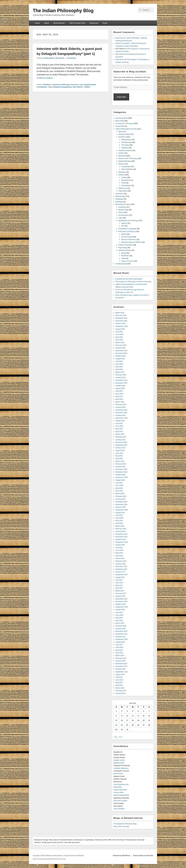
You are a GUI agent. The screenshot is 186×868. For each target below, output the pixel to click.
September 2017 (122, 575)
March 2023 (120, 402)
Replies (87, 87)
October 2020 (120, 475)
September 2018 (122, 542)
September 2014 (122, 672)
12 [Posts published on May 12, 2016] (138, 716)
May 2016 (119, 618)
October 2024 (120, 356)
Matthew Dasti (119, 763)
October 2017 (120, 572)
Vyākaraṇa (122, 188)
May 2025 (119, 337)
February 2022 (121, 437)
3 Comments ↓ (72, 58)
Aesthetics (122, 207)
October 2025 (120, 323)
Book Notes (120, 121)
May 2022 (119, 429)
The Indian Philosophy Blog (63, 11)
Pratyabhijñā (126, 167)
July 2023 (119, 391)
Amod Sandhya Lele (121, 784)
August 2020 (120, 480)
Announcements (121, 118)
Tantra (123, 258)
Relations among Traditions (131, 242)
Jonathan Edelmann (121, 768)
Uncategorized (121, 264)
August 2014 (120, 674)
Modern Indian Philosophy (128, 158)
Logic (81, 85)
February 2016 (121, 626)
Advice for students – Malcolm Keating (130, 43)
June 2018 (119, 550)
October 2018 (120, 539)
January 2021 (120, 467)
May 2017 (119, 585)
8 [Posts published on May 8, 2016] (116, 716)
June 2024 (119, 364)
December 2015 (121, 631)
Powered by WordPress (121, 856)
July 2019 (119, 515)
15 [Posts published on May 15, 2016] (116, 720)
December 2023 (121, 380)
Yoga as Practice (127, 261)
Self (123, 226)
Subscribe (121, 97)
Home (37, 23)
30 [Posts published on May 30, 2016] (122, 730)
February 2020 (121, 496)
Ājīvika (121, 132)
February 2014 (121, 691)
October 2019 (120, 507)
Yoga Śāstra (123, 191)
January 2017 (120, 596)
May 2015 (119, 650)
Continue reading (46, 78)
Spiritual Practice (125, 250)
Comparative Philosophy (61, 85)
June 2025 (119, 334)
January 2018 (120, 564)
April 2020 (119, 491)
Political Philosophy (126, 245)
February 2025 (121, 345)
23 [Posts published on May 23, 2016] (122, 725)
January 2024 (120, 377)
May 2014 (119, 683)
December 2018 (121, 534)
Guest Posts (120, 126)
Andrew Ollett (118, 792)
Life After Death (127, 237)
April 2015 (119, 653)
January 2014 (120, 693)
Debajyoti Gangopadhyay (63, 87)
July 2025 (119, 332)
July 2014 (119, 677)
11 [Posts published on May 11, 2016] (133, 716)
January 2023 (120, 407)
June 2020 (119, 485)
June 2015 (119, 647)
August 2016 (120, 610)
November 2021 (121, 445)
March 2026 (120, 313)
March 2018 (120, 558)
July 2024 (119, 361)
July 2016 (119, 612)
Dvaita (124, 183)
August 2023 (120, 388)
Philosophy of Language (127, 229)
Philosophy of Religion (127, 231)
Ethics (121, 212)
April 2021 (119, 458)
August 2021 (120, 450)
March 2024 (120, 372)
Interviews (74, 85)
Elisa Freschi (118, 774)
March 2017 (120, 591)
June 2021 (119, 453)
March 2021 (120, 461)
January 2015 (120, 661)
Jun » (121, 737)
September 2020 (122, 477)
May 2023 (119, 396)
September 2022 (122, 418)
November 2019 (121, 504)
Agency (124, 223)
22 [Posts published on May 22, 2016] (116, 725)
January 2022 (120, 440)
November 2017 (121, 569)
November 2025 (121, 321)
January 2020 (120, 499)
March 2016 (120, 623)
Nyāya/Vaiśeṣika (90, 85)
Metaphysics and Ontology (128, 220)
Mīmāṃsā (122, 156)
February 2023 (121, 405)
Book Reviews (59, 23)
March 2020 (120, 493)
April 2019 (119, 523)
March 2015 (120, 655)
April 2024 (119, 369)
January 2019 (120, 531)
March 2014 (120, 688)
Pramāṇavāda (42, 87)
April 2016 (119, 620)
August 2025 (120, 329)
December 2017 (121, 566)
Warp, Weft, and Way (121, 826)
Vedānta (121, 175)
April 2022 (119, 431)
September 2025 (122, 326)
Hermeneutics (123, 215)
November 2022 (121, 413)
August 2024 (120, 359)
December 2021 (121, 442)
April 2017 (119, 588)
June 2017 (119, 583)
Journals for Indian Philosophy (127, 46)
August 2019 (120, 512)
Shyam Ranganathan (121, 795)
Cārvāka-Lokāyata (125, 150)
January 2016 (120, 629)
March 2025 (120, 342)
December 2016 (121, 599)
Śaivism (121, 164)
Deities (124, 234)
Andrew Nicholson (120, 790)
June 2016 (119, 615)
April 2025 (119, 340)
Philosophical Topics (123, 204)
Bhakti (123, 253)
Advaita (124, 177)
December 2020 (121, 469)
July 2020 (119, 483)
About (47, 23)
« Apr (115, 737)
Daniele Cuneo (119, 760)
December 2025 (121, 318)
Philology (119, 202)
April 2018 (119, 556)
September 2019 (122, 510)
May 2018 (119, 553)
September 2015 (122, 639)
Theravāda (125, 145)
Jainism (121, 153)
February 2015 (121, 658)
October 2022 (120, 415)
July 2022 (119, 423)
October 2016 (120, 604)
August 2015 (120, 642)
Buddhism (47, 85)
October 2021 (120, 448)
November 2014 (121, 666)
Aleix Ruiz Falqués (120, 801)
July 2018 (119, 547)
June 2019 (119, 518)
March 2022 (120, 434)
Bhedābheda (126, 180)
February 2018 (121, 561)
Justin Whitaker (119, 809)
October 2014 (120, 669)
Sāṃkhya (122, 172)
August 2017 (120, 577)
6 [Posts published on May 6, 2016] (144, 711)
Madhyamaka (126, 140)
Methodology (120, 196)
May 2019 (119, 521)
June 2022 (119, 426)
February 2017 (121, 593)
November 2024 (121, 353)
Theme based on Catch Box (143, 856)
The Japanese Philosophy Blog (125, 824)
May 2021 (119, 456)
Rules (105, 23)
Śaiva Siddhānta (127, 169)
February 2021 (121, 464)
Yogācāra (125, 148)
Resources (94, 23)
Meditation (125, 256)
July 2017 (119, 580)
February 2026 (121, 315)
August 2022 (120, 421)
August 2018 (120, 545)
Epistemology (123, 210)
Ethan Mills (118, 787)
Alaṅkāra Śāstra (124, 134)
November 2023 (121, 383)
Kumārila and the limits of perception (129, 279)
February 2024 (121, 375)
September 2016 (122, 607)
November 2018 (121, 537)
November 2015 (121, 634)
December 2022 (121, 410)
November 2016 (121, 601)
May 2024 (119, 367)
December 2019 (121, 502)
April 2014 (119, 685)
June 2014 (119, 680)
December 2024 (121, 351)
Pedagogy (119, 199)
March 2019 (120, 526)
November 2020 (121, 472)
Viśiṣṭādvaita (126, 185)
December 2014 (121, 664)
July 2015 (119, 645)
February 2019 (121, 529)
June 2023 (119, 394)
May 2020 (119, 488)
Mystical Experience (129, 239)
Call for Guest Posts (77, 23)
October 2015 (120, 637)
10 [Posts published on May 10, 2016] (127, 716)
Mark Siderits (77, 87)
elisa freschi (60, 58)
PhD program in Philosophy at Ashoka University (133, 282)
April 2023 (119, 399)
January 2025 (120, 348)
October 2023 (120, 386)
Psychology (123, 248)
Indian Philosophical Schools (126, 129)
